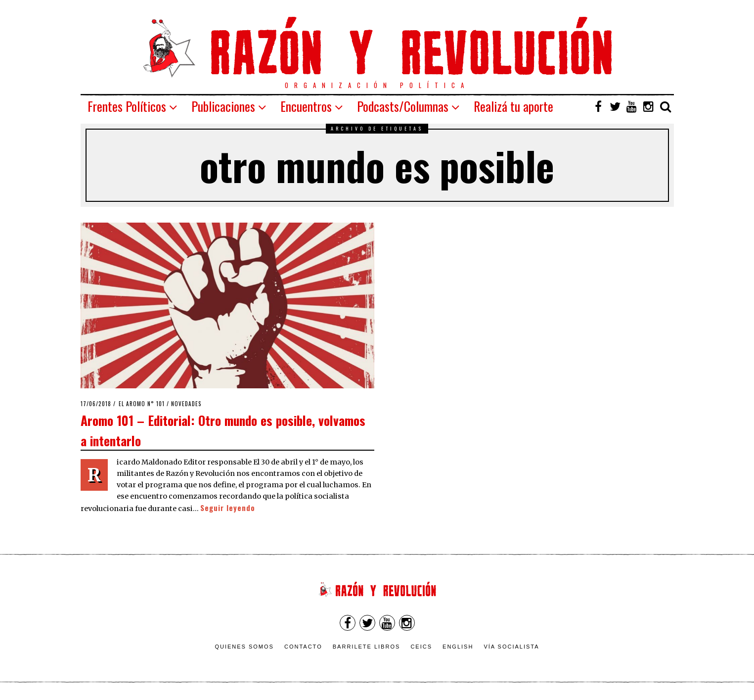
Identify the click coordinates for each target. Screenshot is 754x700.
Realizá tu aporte (513, 106)
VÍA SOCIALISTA (511, 647)
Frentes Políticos (127, 106)
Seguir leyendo (228, 508)
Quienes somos (244, 647)
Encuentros (306, 106)
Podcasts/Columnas (403, 106)
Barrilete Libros (367, 647)
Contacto (303, 647)
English (458, 647)
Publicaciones (223, 106)
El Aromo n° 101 (142, 404)
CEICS (421, 647)
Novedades (186, 404)
